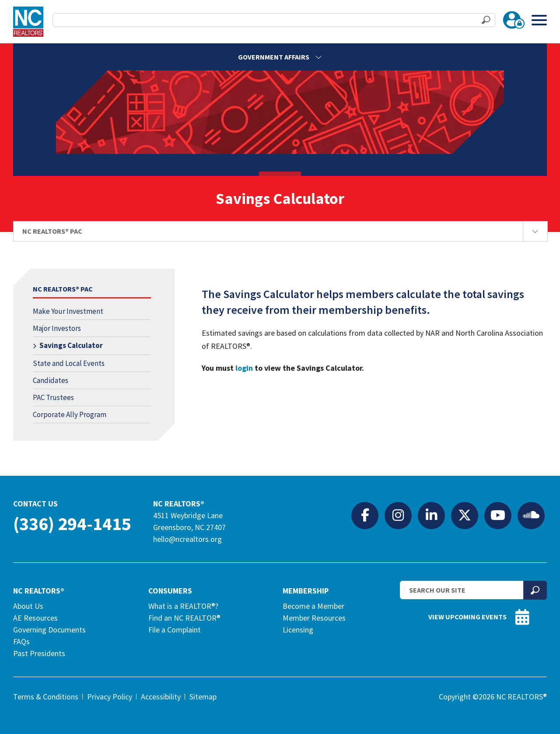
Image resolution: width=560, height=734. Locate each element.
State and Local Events (69, 363)
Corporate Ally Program (70, 414)
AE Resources (35, 618)
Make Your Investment (68, 311)
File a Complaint (175, 630)
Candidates (51, 380)
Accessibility (161, 697)
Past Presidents (39, 653)
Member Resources (314, 618)
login (244, 368)
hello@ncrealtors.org (187, 539)
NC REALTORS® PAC (63, 289)
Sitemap (203, 697)
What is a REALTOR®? (183, 606)
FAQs (21, 641)
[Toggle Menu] (539, 20)
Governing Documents (49, 630)
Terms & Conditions (46, 697)
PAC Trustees (53, 397)
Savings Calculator (71, 345)
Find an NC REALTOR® (184, 618)
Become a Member (313, 606)
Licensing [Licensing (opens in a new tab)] (298, 630)
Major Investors (57, 328)
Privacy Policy (110, 697)
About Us (28, 606)
